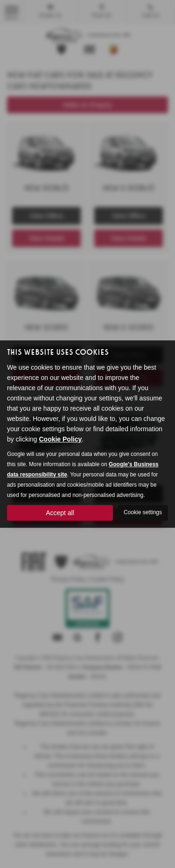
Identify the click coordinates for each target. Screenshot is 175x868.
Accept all (60, 513)
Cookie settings (143, 512)
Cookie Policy (60, 439)
